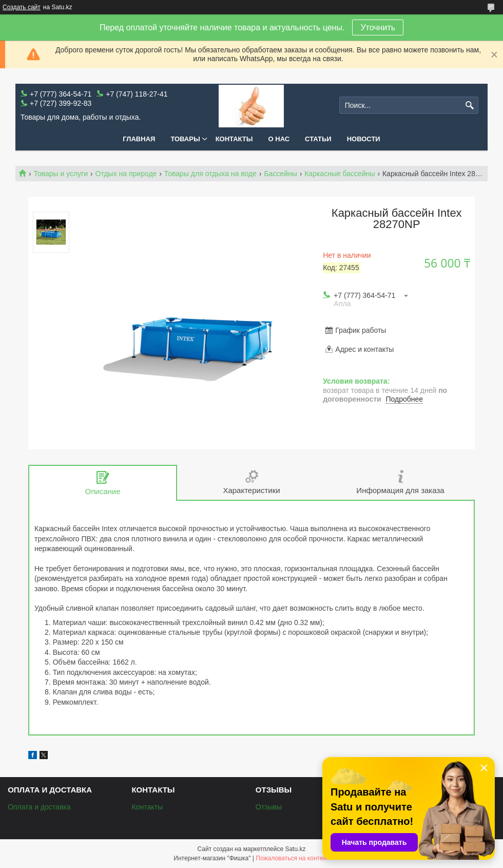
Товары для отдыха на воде (210, 174)
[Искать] (469, 106)
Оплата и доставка (39, 807)
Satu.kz (295, 849)
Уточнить (378, 27)
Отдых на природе (126, 174)
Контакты (234, 139)
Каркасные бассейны (340, 174)
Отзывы (269, 807)
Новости (364, 139)
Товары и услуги (61, 174)
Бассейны (280, 174)
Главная (139, 139)
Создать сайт (22, 7)
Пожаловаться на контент (292, 858)
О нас (279, 139)
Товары (185, 139)
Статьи (318, 139)
